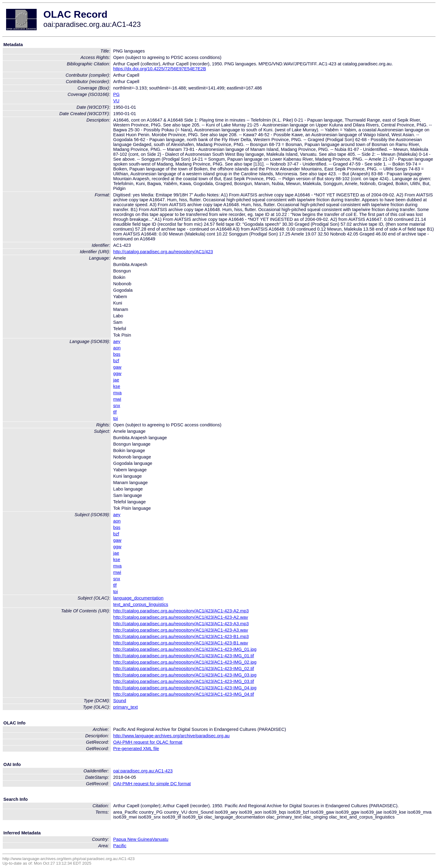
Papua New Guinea (133, 839)
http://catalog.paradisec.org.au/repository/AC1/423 (163, 252)
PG (117, 94)
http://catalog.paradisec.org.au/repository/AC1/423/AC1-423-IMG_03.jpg (185, 675)
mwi (117, 399)
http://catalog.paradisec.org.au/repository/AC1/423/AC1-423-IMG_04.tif (184, 694)
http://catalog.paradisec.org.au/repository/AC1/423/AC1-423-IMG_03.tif (184, 681)
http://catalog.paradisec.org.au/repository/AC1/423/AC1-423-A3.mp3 (181, 624)
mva (118, 393)
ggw (117, 374)
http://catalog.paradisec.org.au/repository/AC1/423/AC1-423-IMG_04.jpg (185, 688)
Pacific (120, 846)
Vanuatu (160, 839)
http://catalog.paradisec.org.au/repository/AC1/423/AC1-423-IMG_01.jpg (185, 649)
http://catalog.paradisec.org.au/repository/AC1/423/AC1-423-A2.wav (181, 617)
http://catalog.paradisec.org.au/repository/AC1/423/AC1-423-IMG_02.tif (184, 669)
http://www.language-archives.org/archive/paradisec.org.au (172, 736)
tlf (115, 412)
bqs (117, 354)
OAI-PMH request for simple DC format (152, 784)
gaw (117, 367)
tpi (116, 418)
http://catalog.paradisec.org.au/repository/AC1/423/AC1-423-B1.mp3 (181, 636)
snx (117, 406)
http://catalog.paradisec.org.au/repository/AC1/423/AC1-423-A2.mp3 (181, 611)
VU (116, 101)
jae (116, 380)
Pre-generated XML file (136, 749)
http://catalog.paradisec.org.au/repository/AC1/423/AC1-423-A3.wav (181, 630)
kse (117, 386)
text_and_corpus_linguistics (141, 604)
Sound (120, 701)
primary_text (126, 707)
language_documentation (139, 598)
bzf (116, 361)
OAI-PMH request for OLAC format (148, 742)
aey (117, 341)
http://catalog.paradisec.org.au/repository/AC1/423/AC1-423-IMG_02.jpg (185, 662)
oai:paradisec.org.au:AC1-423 (143, 771)
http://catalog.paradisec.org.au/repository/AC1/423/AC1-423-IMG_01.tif (184, 656)
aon (117, 348)
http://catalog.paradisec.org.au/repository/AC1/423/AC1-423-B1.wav (181, 643)
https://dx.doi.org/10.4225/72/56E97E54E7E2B (160, 69)
